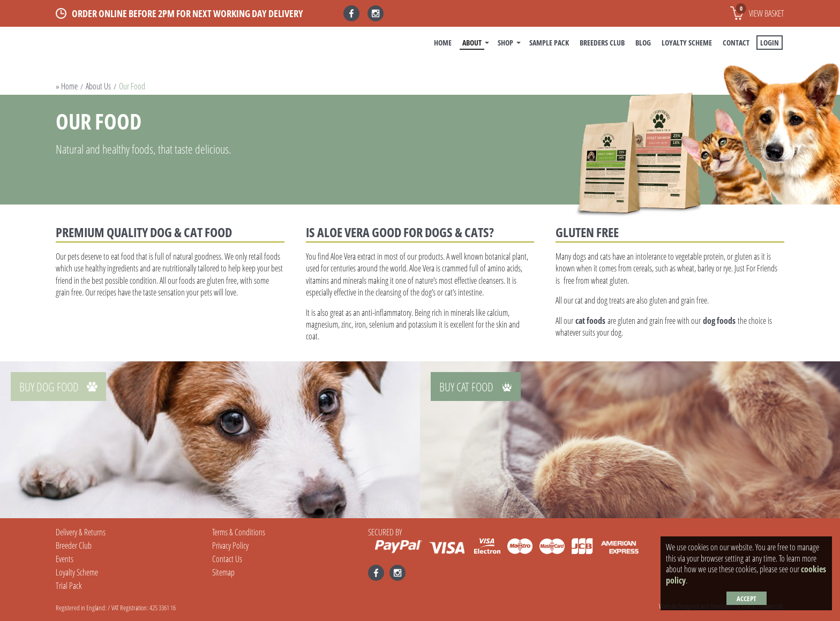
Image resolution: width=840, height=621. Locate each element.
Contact (736, 43)
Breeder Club (74, 546)
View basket (760, 11)
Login (770, 43)
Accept (747, 599)
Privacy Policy (230, 546)
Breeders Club (602, 43)
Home (443, 43)
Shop (505, 43)
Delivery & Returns (81, 532)
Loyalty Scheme (687, 43)
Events (65, 559)
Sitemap (223, 572)
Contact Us (227, 559)
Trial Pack (69, 586)
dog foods (719, 321)
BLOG (643, 43)
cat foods (590, 321)
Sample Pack (549, 43)
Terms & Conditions (239, 532)
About (472, 43)
